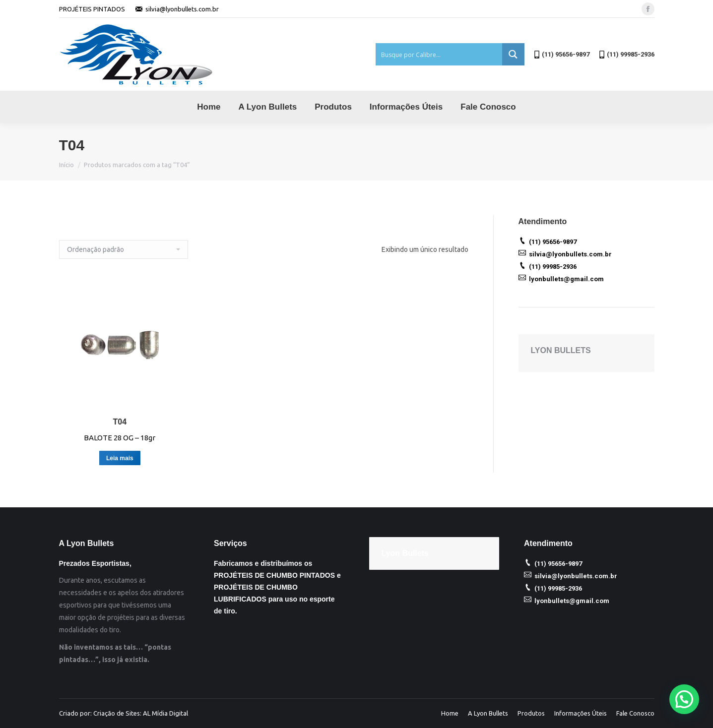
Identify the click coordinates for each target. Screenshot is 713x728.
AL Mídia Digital (165, 713)
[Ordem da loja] (124, 249)
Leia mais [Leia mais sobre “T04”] (120, 458)
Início (66, 165)
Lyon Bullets (405, 553)
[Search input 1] (439, 54)
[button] (684, 699)
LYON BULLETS (561, 350)
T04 (120, 422)
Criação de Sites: (117, 713)
